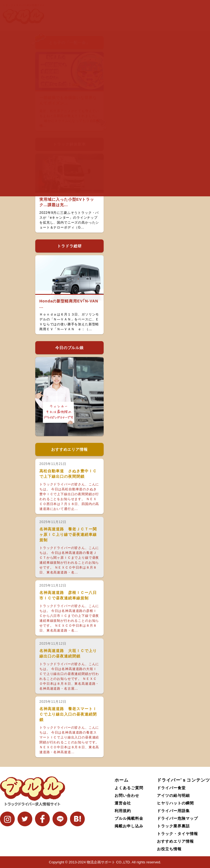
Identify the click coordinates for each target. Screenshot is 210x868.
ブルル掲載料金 (129, 818)
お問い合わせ (127, 795)
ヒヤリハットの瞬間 (175, 803)
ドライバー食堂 (171, 788)
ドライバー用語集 (173, 811)
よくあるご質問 (129, 788)
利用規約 (123, 811)
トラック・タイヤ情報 (177, 834)
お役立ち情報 (169, 849)
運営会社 (123, 803)
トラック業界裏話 (173, 826)
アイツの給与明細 (173, 795)
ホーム (122, 780)
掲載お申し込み (129, 826)
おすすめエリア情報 (175, 841)
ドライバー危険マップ (177, 818)
